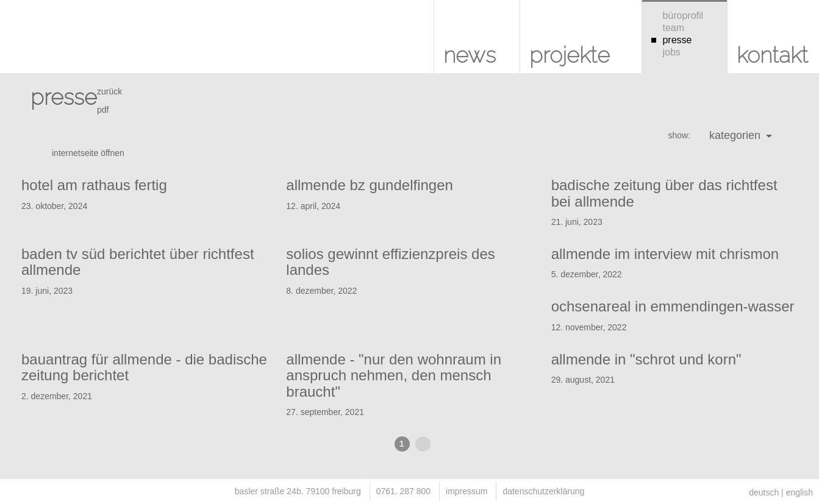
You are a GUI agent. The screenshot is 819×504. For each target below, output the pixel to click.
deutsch (764, 492)
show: (679, 135)
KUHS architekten (30, 43)
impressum (467, 491)
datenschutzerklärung (543, 491)
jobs (666, 52)
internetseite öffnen (88, 153)
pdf (103, 110)
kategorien (741, 135)
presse (671, 40)
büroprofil (677, 16)
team (668, 28)
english (799, 492)
